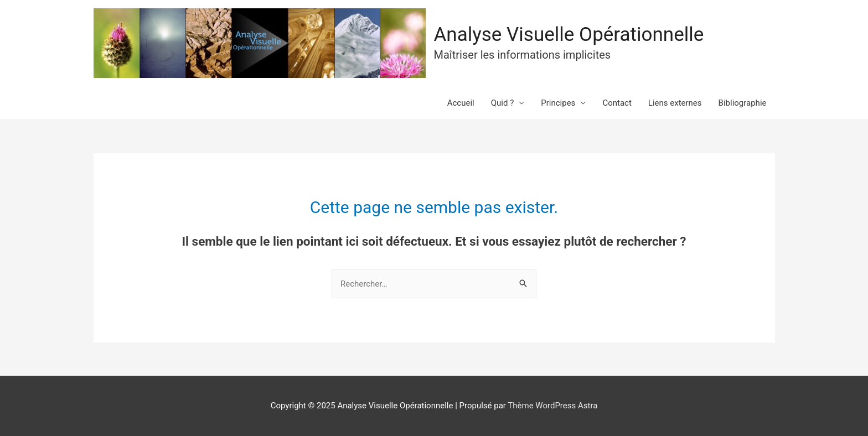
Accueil (461, 103)
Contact (617, 103)
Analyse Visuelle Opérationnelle (569, 35)
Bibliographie (743, 103)
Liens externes (675, 103)
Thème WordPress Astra (552, 406)
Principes (558, 103)
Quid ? (503, 103)
